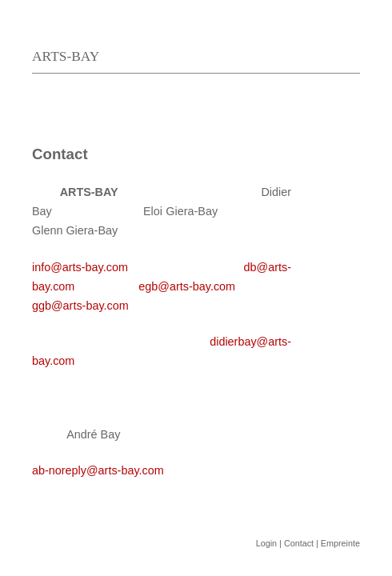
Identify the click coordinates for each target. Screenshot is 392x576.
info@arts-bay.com (80, 267)
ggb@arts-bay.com (80, 306)
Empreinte (340, 543)
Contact (299, 543)
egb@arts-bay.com (187, 286)
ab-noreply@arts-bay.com (98, 470)
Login (266, 543)
